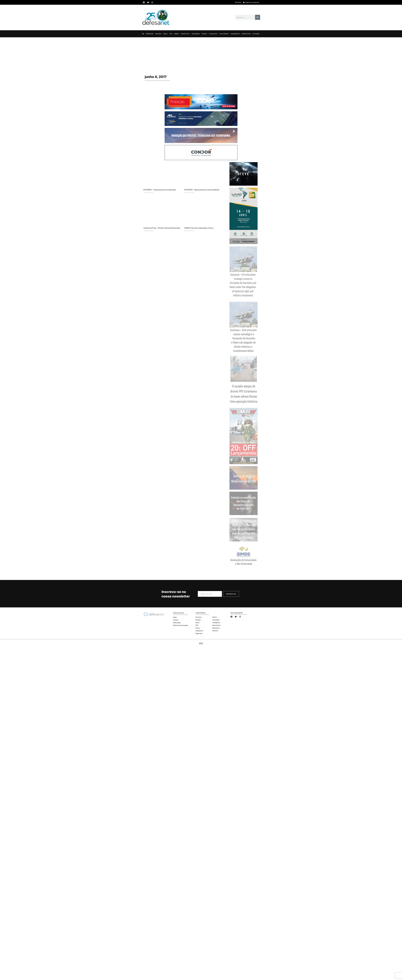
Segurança (196, 34)
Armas (177, 34)
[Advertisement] (201, 52)
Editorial (256, 34)
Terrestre (150, 34)
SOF (171, 34)
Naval (165, 34)
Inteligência (224, 34)
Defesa (204, 34)
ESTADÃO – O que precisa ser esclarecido (160, 190)
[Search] (258, 17)
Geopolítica (185, 34)
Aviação (158, 34)
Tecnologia (213, 34)
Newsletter (246, 34)
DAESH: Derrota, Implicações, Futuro (199, 228)
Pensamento (235, 34)
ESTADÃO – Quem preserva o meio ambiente (202, 190)
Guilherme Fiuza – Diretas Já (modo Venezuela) (162, 228)
